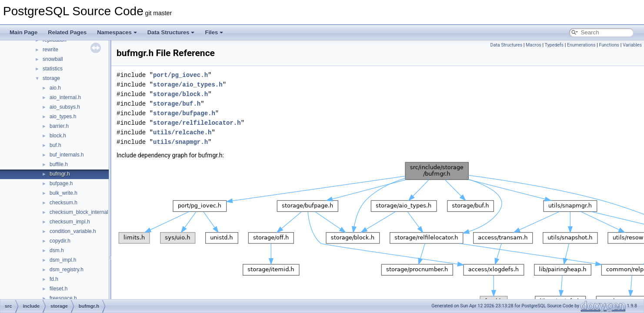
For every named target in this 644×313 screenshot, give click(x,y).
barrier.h (59, 126)
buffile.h (59, 164)
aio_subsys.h (65, 107)
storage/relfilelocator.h (197, 123)
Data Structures (171, 32)
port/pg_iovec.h (180, 75)
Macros (534, 45)
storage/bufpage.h (184, 113)
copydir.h (60, 241)
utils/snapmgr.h (180, 142)
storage (51, 78)
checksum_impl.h (70, 222)
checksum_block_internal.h (81, 212)
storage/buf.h (177, 104)
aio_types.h (63, 117)
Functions (609, 45)
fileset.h (58, 289)
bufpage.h (61, 183)
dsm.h (57, 250)
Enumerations (581, 45)
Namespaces (117, 32)
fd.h (54, 279)
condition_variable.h (73, 231)
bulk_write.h (63, 193)
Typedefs (554, 45)
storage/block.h (180, 94)
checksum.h (63, 203)
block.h (58, 136)
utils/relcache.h (182, 132)
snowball (53, 59)
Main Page (23, 32)
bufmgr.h (60, 174)
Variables (632, 45)
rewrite (50, 50)
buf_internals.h (67, 155)
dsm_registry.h (67, 270)
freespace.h (63, 298)
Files (214, 32)
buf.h (55, 145)
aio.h (55, 88)
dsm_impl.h (63, 260)
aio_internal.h (65, 97)
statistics (53, 69)
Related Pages (67, 32)
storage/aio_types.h (188, 85)
